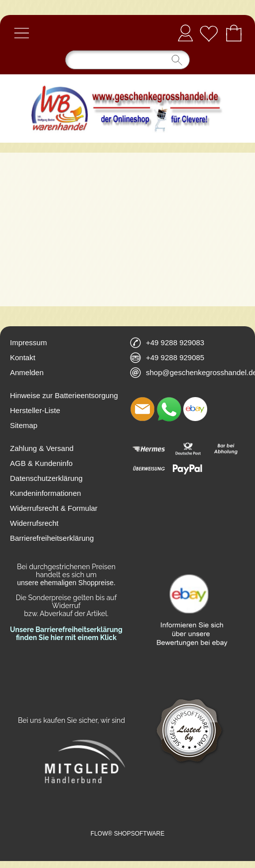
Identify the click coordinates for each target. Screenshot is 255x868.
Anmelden (185, 33)
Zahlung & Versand (42, 448)
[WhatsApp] (169, 409)
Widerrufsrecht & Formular (54, 508)
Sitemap (24, 425)
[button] (21, 33)
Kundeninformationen (46, 493)
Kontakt (23, 357)
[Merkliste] (209, 33)
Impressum (28, 342)
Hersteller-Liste (35, 410)
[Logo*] (127, 78)
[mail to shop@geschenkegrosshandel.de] (142, 409)
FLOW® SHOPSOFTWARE (127, 834)
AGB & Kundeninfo (41, 463)
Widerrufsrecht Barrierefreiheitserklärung (52, 531)
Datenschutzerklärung (46, 478)
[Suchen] (127, 60)
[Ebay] (195, 409)
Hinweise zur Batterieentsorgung (64, 395)
